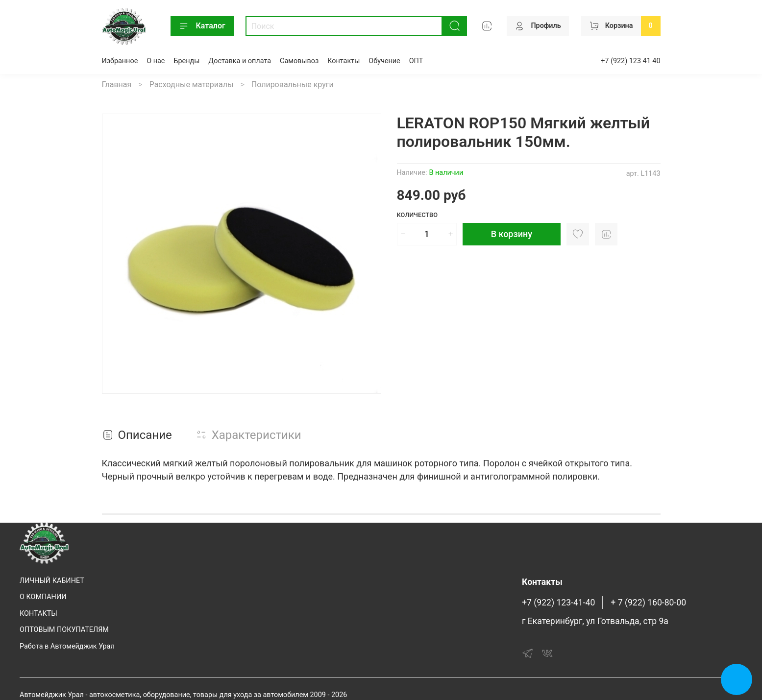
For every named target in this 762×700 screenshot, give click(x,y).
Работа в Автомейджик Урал (67, 646)
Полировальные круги (293, 84)
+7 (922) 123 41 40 (630, 61)
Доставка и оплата (240, 61)
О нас (156, 61)
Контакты (344, 61)
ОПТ (416, 61)
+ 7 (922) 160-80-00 (648, 603)
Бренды (186, 61)
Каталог (202, 26)
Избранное (120, 61)
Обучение (384, 61)
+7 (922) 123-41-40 (558, 603)
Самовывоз (299, 61)
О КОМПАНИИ (43, 597)
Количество (418, 215)
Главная (117, 84)
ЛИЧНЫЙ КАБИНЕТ (52, 581)
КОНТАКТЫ (38, 614)
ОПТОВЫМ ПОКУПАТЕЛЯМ (64, 630)
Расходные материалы (192, 84)
